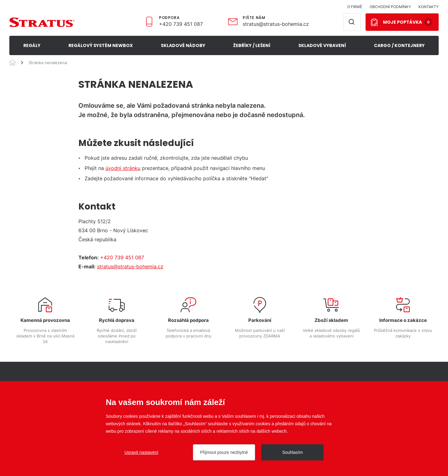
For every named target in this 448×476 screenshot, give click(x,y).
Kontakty (429, 7)
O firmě (355, 7)
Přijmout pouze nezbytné (224, 452)
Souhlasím (292, 452)
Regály (32, 45)
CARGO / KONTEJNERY (399, 45)
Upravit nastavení (141, 452)
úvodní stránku (123, 168)
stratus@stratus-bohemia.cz (276, 24)
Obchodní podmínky (390, 7)
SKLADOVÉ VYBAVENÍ (322, 45)
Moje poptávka (408, 22)
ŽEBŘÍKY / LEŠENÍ (252, 45)
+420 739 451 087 (181, 24)
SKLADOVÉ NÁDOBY (183, 45)
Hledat (352, 22)
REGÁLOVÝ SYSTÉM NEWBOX (101, 45)
